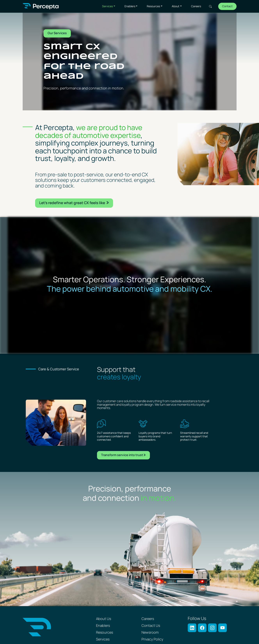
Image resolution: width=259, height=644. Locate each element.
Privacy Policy (152, 639)
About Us (104, 619)
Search (210, 6)
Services (107, 6)
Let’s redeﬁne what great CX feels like (73, 203)
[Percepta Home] (41, 6)
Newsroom (150, 633)
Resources (153, 6)
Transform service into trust (122, 455)
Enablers (130, 6)
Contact (227, 6)
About (176, 6)
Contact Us (151, 626)
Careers (196, 6)
